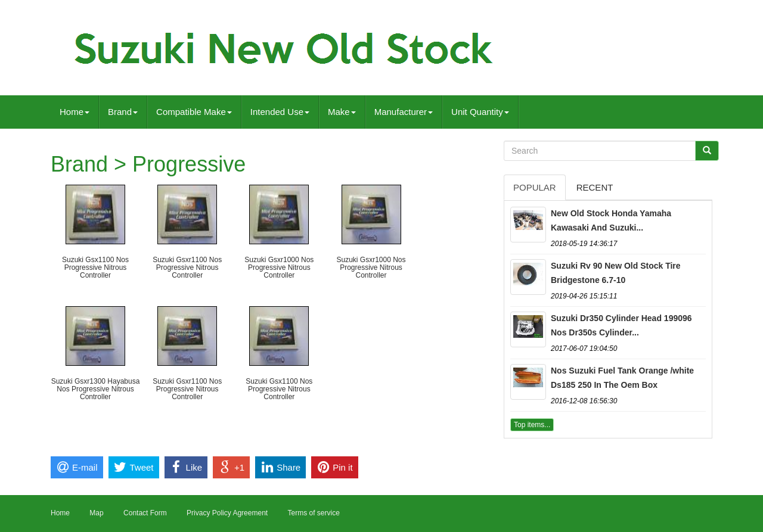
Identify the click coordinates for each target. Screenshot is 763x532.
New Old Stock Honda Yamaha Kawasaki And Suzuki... (611, 220)
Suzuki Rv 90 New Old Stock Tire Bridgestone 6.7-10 (616, 273)
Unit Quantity (480, 112)
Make (342, 112)
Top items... (532, 425)
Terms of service (313, 513)
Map (96, 513)
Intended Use (280, 112)
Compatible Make (194, 112)
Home (75, 112)
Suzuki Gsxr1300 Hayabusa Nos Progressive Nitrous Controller (96, 389)
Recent (595, 187)
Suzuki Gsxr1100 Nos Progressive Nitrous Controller (187, 267)
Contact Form (145, 513)
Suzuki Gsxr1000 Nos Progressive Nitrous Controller (279, 267)
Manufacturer (404, 112)
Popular (535, 187)
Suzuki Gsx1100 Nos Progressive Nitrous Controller (95, 267)
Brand (123, 112)
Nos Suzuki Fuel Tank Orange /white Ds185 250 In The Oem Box (622, 378)
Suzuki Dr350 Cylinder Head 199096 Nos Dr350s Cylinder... (621, 325)
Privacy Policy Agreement (227, 513)
